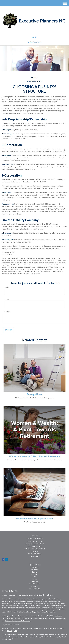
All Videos (35, 586)
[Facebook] (35, 37)
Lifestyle (34, 581)
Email (7, 299)
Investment (34, 570)
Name (7, 287)
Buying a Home (34, 394)
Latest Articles (35, 584)
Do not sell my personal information (18, 621)
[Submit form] (9, 330)
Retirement (34, 567)
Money (34, 579)
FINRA (10, 631)
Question (7, 311)
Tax (34, 577)
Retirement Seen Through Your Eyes (35, 519)
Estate (35, 572)
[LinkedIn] (33, 37)
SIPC (16, 631)
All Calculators (34, 588)
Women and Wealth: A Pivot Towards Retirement (35, 456)
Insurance (35, 574)
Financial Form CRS (11, 591)
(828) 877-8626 (35, 42)
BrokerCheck (48, 595)
